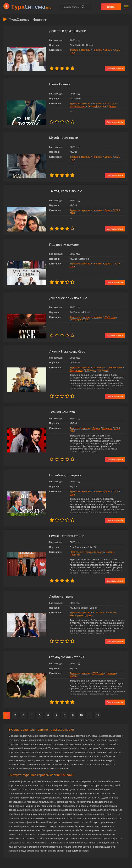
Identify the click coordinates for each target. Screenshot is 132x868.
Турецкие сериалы (70, 51)
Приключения (105, 366)
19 (98, 702)
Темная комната (53, 411)
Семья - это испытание (58, 527)
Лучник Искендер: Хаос (58, 350)
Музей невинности (54, 137)
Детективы (89, 366)
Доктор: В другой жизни (59, 31)
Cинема (31, 6)
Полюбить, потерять (56, 469)
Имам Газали (50, 84)
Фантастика (67, 369)
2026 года (110, 51)
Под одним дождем (55, 244)
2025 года (81, 369)
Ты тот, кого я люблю (57, 191)
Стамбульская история (58, 646)
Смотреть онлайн (115, 69)
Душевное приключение (59, 297)
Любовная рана (52, 585)
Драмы (99, 51)
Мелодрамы (115, 602)
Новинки (88, 51)
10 (81, 702)
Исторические (116, 103)
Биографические (71, 106)
